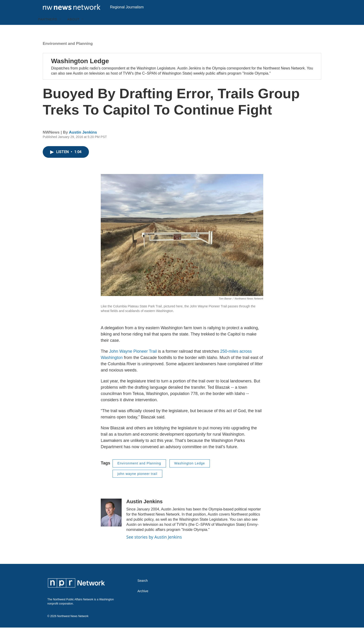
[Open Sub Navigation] (61, 30)
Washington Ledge (80, 71)
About (73, 30)
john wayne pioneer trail (137, 484)
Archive (143, 602)
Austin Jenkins (83, 143)
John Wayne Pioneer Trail (133, 362)
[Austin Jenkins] (111, 523)
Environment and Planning (68, 54)
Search (143, 591)
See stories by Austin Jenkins (154, 547)
